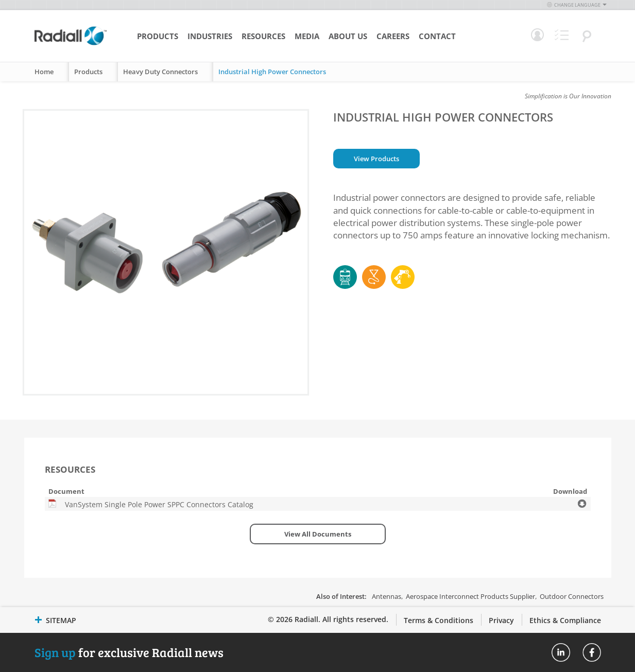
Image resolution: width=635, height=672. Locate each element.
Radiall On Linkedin (561, 652)
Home (44, 72)
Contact (437, 36)
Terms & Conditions (439, 620)
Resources (263, 36)
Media (307, 36)
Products (158, 36)
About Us (348, 36)
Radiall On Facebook (592, 652)
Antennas (387, 596)
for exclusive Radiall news (129, 652)
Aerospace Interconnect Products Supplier (470, 596)
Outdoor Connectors (572, 596)
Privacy (501, 620)
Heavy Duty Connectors (160, 72)
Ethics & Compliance (565, 620)
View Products (376, 159)
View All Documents (318, 534)
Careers (393, 36)
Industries (210, 36)
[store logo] (71, 44)
